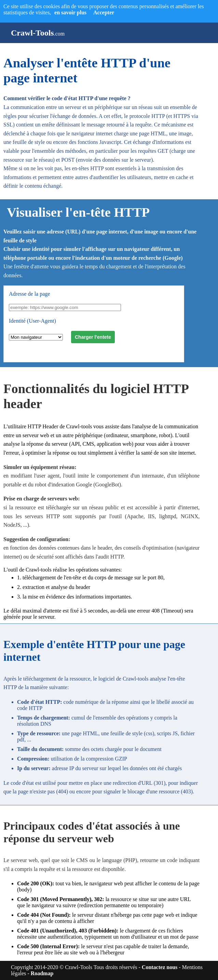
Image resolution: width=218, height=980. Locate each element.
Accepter (99, 12)
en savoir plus (70, 12)
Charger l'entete (93, 337)
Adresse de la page (29, 294)
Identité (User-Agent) (32, 321)
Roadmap (42, 973)
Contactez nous (160, 967)
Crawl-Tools (32, 33)
